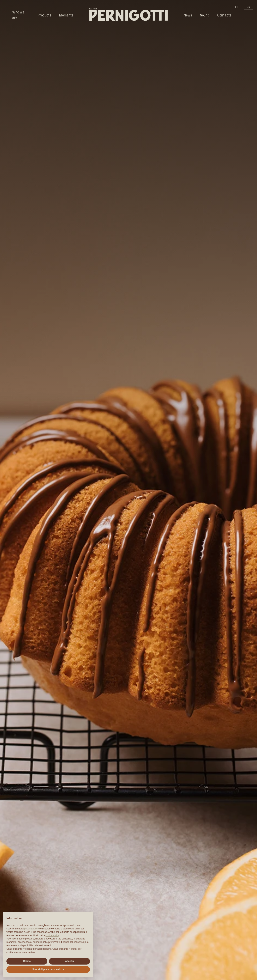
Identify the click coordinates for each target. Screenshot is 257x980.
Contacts (224, 15)
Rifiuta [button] (27, 961)
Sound (205, 15)
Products (44, 15)
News (188, 15)
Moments (66, 15)
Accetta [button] (69, 961)
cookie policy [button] (52, 935)
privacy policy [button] (32, 929)
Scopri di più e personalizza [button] (48, 969)
